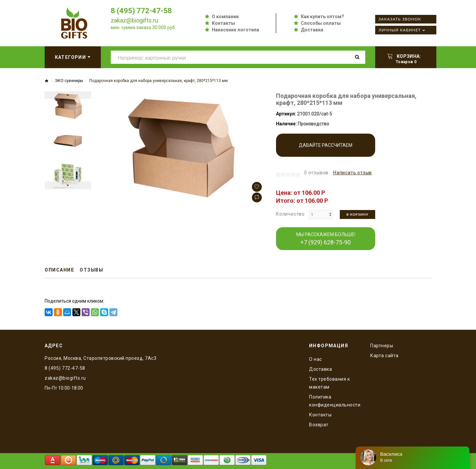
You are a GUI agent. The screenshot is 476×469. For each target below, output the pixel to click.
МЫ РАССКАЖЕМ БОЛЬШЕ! (326, 239)
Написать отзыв (353, 173)
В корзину (357, 214)
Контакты (223, 23)
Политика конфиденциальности (335, 401)
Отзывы (91, 270)
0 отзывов (316, 173)
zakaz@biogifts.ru (135, 20)
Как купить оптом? (322, 17)
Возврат (319, 425)
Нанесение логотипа (236, 30)
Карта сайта (384, 356)
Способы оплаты (321, 23)
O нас (316, 359)
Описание (59, 270)
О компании (225, 17)
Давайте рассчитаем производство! (326, 150)
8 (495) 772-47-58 (141, 11)
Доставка (312, 30)
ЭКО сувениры (69, 81)
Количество (290, 214)
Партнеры (382, 346)
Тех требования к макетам (329, 383)
